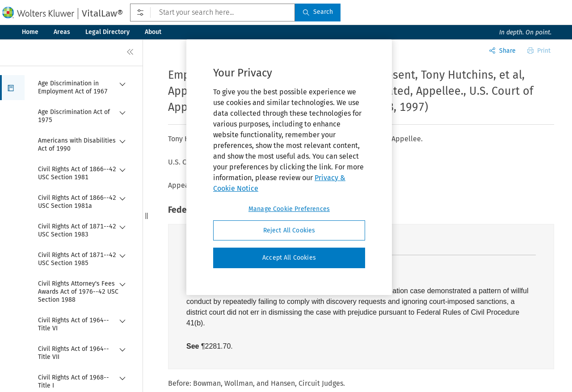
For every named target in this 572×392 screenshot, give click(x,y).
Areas (62, 32)
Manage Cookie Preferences (289, 209)
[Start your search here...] (212, 13)
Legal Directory (107, 32)
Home (30, 32)
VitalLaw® (102, 13)
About (153, 32)
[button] (12, 88)
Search (318, 12)
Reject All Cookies (289, 230)
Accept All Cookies (289, 258)
